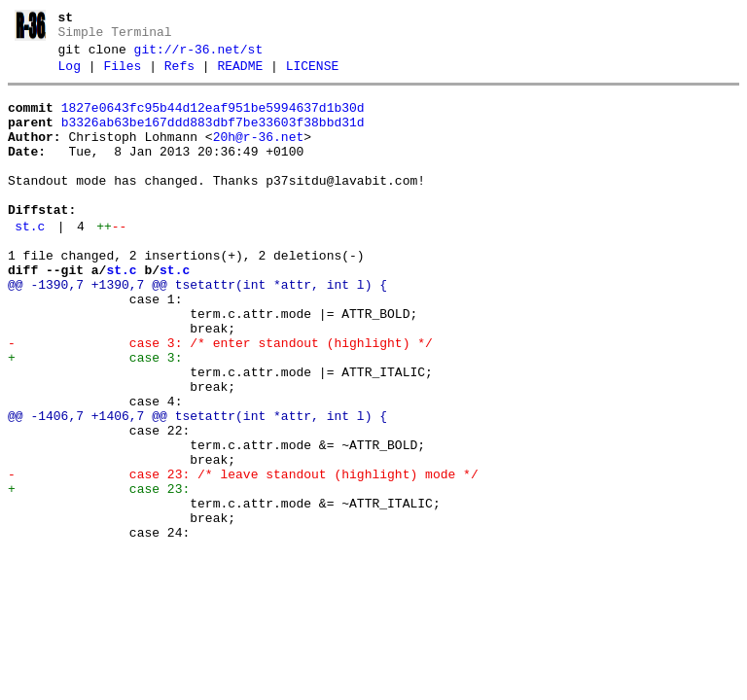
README (240, 75)
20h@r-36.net (259, 155)
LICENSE (313, 75)
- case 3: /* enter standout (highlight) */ (220, 399)
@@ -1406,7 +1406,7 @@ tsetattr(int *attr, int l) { (197, 486)
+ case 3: (95, 416)
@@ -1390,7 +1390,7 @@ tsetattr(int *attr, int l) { (197, 329)
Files (122, 75)
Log (70, 75)
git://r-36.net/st (199, 55)
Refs (179, 75)
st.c (30, 262)
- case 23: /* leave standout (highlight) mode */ (243, 556)
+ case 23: (99, 574)
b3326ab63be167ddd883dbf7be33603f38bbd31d (213, 137)
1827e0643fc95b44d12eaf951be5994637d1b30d (213, 120)
